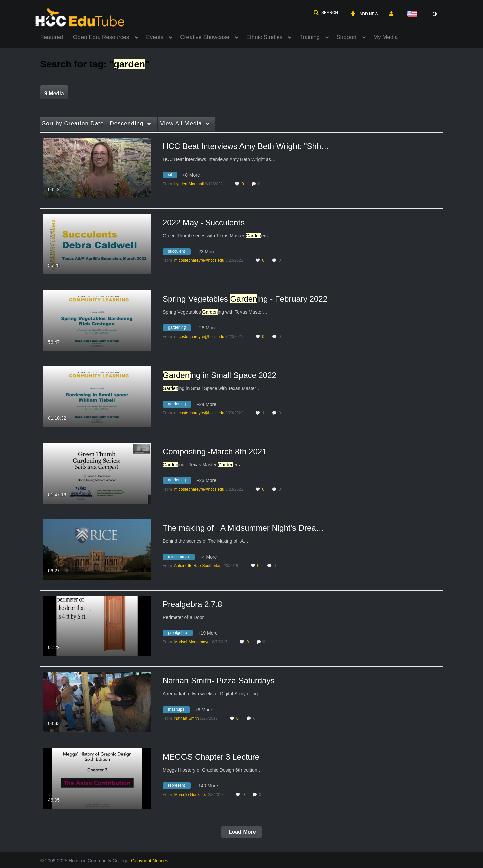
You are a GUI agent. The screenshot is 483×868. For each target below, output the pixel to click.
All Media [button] (181, 124)
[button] (326, 13)
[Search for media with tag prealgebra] (180, 634)
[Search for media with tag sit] (173, 176)
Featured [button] (52, 37)
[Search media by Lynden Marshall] (189, 184)
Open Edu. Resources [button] (101, 37)
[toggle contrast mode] (434, 14)
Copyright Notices (150, 861)
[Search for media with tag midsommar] (181, 558)
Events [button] (155, 37)
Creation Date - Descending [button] (93, 124)
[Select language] (414, 14)
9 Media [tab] (54, 93)
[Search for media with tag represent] (179, 787)
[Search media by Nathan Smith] (187, 718)
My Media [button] (386, 37)
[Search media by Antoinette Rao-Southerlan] (198, 566)
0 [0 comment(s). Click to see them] (260, 184)
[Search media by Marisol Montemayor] (193, 642)
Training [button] (309, 37)
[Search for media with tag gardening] (179, 329)
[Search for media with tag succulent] (179, 252)
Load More (241, 832)
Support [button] (346, 37)
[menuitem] (57, 37)
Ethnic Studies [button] (264, 37)
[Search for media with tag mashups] (179, 710)
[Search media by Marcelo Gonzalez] (191, 795)
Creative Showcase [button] (205, 37)
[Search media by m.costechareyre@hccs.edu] (199, 260)
